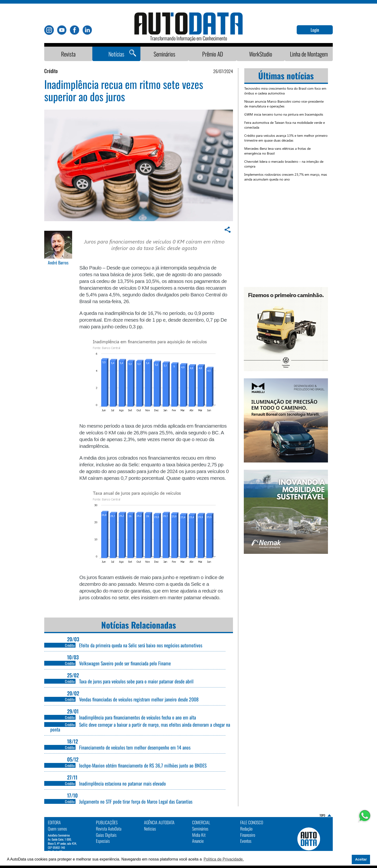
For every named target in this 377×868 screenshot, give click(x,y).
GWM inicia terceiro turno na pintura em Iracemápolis (284, 114)
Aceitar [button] (361, 859)
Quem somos (57, 829)
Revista (68, 54)
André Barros (58, 263)
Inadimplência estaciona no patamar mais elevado (123, 783)
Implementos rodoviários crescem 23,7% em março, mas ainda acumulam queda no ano (286, 177)
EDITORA (54, 822)
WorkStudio (261, 54)
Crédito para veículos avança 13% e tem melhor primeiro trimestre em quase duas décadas (286, 138)
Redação (246, 829)
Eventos (246, 841)
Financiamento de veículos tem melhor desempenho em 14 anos (135, 747)
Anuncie (198, 841)
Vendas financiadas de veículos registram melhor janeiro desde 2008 (139, 699)
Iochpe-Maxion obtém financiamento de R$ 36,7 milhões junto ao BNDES (143, 765)
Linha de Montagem (309, 54)
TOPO (322, 815)
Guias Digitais (106, 835)
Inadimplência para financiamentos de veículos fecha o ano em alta (138, 717)
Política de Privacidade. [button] (224, 859)
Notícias (116, 54)
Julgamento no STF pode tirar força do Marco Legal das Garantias (136, 801)
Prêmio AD (213, 54)
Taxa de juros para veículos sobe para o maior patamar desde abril (136, 681)
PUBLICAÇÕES (107, 822)
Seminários (164, 54)
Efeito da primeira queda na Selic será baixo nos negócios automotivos (141, 645)
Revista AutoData (109, 829)
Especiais (103, 841)
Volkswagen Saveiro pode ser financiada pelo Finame (125, 663)
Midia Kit (199, 835)
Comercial (201, 822)
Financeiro (248, 835)
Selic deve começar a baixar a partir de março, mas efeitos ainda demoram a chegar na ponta (140, 727)
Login (315, 30)
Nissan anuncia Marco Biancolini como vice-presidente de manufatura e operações (284, 104)
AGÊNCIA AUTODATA (159, 822)
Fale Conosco (252, 822)
